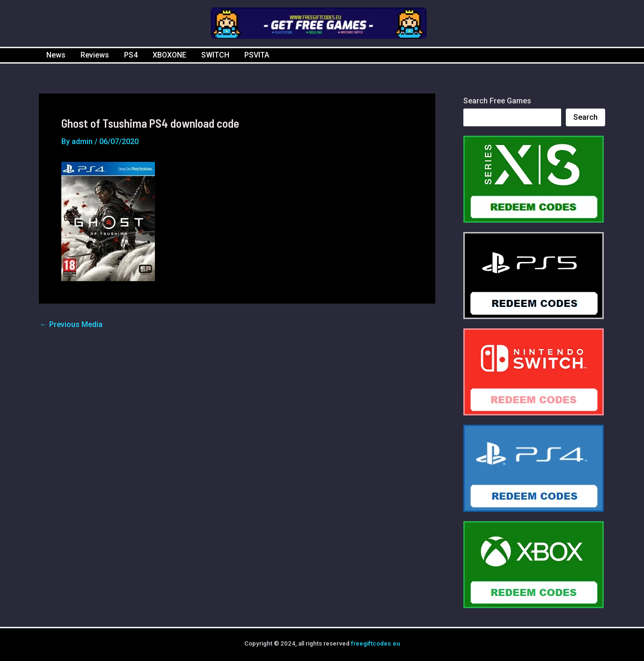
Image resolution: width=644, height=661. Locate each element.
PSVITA (257, 55)
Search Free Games (497, 101)
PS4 (131, 55)
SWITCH (215, 55)
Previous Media (71, 325)
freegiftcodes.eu (376, 643)
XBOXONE (169, 55)
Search (585, 117)
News (56, 55)
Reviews (95, 55)
